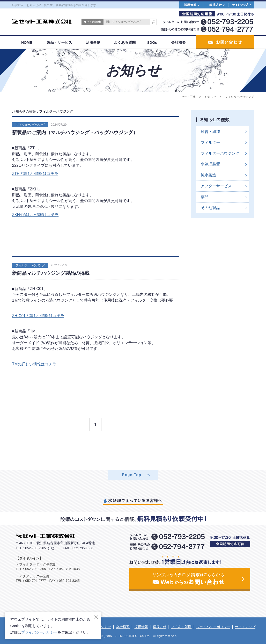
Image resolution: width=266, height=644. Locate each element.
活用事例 (93, 42)
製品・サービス (59, 42)
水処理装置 (210, 164)
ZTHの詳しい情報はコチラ (35, 174)
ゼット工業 (188, 97)
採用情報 (141, 627)
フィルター (210, 142)
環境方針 (160, 627)
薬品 (205, 197)
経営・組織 (210, 132)
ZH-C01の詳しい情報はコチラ (38, 316)
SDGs (152, 42)
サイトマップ (245, 627)
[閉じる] (96, 617)
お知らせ (210, 97)
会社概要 (178, 42)
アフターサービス (216, 186)
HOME (27, 42)
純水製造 (208, 175)
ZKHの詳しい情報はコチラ (35, 215)
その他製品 (210, 208)
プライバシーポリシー (213, 627)
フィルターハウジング (30, 125)
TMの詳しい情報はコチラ (34, 364)
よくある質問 (125, 42)
